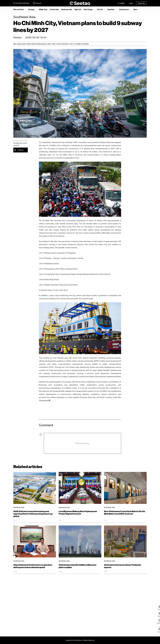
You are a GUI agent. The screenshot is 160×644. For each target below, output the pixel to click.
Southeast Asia (66, 10)
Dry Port (100, 10)
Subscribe (141, 3)
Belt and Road (18, 10)
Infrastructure (124, 10)
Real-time (111, 10)
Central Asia (54, 10)
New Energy (88, 10)
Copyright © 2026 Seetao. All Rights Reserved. (80, 640)
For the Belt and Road (21, 3)
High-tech (78, 10)
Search (37, 3)
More (135, 10)
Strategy (31, 10)
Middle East (43, 10)
